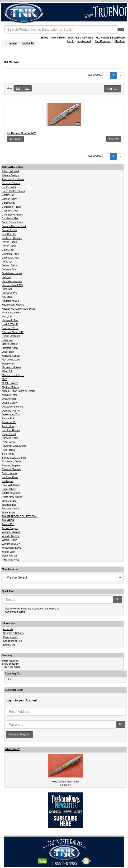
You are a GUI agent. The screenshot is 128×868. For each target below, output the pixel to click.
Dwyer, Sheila (9, 246)
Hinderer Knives (10, 301)
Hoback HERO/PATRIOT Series (19, 309)
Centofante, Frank (11, 207)
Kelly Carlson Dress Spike (66, 782)
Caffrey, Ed (8, 195)
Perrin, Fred (8, 426)
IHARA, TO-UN (10, 324)
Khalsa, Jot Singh (11, 336)
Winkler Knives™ (11, 544)
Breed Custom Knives (13, 191)
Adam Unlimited (10, 171)
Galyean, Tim (9, 270)
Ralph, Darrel (9, 434)
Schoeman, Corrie (12, 462)
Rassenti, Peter (10, 438)
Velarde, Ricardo (11, 536)
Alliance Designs (11, 175)
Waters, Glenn (9, 540)
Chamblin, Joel (10, 211)
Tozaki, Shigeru (10, 528)
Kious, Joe (7, 340)
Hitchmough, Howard (13, 305)
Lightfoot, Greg (10, 348)
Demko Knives (9, 230)
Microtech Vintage (11, 367)
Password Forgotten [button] (19, 735)
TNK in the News (11, 667)
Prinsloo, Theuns (11, 430)
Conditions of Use (12, 641)
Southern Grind (10, 477)
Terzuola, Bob (9, 505)
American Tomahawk (13, 179)
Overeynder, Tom (11, 415)
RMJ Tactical (9, 450)
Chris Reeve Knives (12, 215)
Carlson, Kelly (9, 199)
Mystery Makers (10, 387)
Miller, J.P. (7, 372)
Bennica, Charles (11, 183)
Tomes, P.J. (8, 524)
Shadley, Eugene (11, 466)
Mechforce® (8, 364)
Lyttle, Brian (8, 352)
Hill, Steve (7, 297)
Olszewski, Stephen (12, 407)
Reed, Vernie (9, 442)
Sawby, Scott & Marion (14, 458)
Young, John (8, 552)
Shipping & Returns (13, 633)
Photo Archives (10, 661)
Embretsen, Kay (10, 258)
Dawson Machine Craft (14, 226)
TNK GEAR (8, 520)
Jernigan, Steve (10, 328)
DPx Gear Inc (9, 234)
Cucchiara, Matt (10, 218)
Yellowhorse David (12, 548)
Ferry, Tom (7, 262)
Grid (27, 88)
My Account (84, 41)
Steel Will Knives (11, 485)
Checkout (120, 41)
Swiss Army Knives (12, 497)
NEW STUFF (58, 38)
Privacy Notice (11, 637)
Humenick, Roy (10, 320)
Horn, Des (7, 317)
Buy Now (114, 139)
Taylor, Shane (9, 501)
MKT (4, 379)
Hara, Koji (7, 289)
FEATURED (119, 38)
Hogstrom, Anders (11, 313)
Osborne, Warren (11, 411)
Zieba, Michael (10, 556)
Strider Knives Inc (11, 493)
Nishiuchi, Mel (9, 395)
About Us (8, 629)
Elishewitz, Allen (10, 254)
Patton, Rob (8, 419)
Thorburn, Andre (10, 509)
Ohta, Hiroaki (9, 399)
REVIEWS (87, 38)
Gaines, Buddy (10, 266)
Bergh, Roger (9, 187)
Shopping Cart (13, 674)
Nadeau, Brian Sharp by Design (19, 391)
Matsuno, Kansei (11, 356)
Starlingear (8, 481)
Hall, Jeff (7, 277)
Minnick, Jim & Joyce (13, 375)
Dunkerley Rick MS (12, 238)
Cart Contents (103, 41)
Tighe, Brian (8, 513)
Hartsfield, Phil (9, 293)
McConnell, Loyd (11, 360)
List (18, 88)
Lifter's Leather (10, 344)
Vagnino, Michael (11, 532)
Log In (71, 41)
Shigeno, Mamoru (11, 469)
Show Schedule (10, 664)
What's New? (12, 749)
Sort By (113, 89)
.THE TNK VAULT (11, 560)
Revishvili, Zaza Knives (14, 446)
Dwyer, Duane (9, 242)
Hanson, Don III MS (12, 285)
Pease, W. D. (9, 422)
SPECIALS (73, 38)
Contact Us (9, 645)
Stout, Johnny (9, 489)
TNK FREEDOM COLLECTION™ (20, 516)
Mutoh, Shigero (10, 383)
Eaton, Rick (8, 250)
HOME (45, 38)
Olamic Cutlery (10, 403)
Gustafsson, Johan (12, 273)
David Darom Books (12, 223)
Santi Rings (8, 454)
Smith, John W (10, 473)
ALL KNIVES (102, 38)
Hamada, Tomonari (12, 281)
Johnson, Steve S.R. (13, 332)
